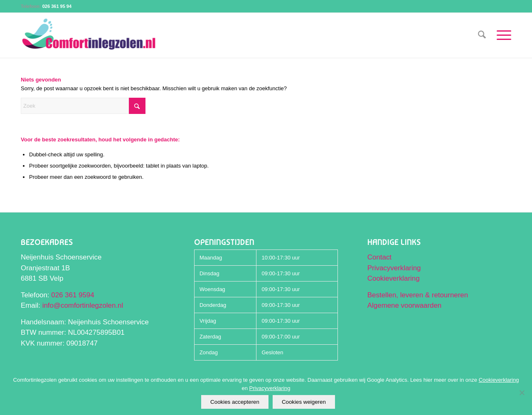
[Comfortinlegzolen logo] (89, 35)
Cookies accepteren (235, 402)
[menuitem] (482, 35)
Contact (379, 257)
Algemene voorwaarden (404, 305)
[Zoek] (482, 35)
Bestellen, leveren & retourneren (418, 295)
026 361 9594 (73, 295)
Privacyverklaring (394, 268)
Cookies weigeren (304, 402)
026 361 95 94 (57, 6)
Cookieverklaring (394, 278)
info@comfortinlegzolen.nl (83, 305)
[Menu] (501, 35)
